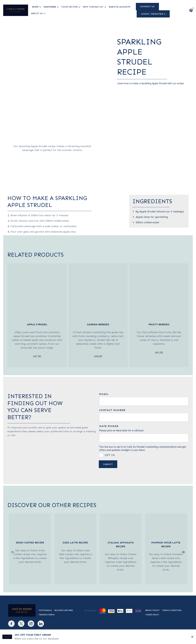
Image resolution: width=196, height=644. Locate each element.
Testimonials (45, 610)
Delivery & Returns (64, 610)
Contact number (112, 410)
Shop (35, 7)
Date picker (109, 426)
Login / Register (152, 14)
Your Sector (70, 7)
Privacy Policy (153, 610)
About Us (37, 13)
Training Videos (47, 615)
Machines (50, 7)
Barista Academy (120, 7)
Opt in (110, 455)
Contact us (147, 6)
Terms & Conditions (172, 610)
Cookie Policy (152, 615)
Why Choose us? (93, 7)
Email (104, 394)
